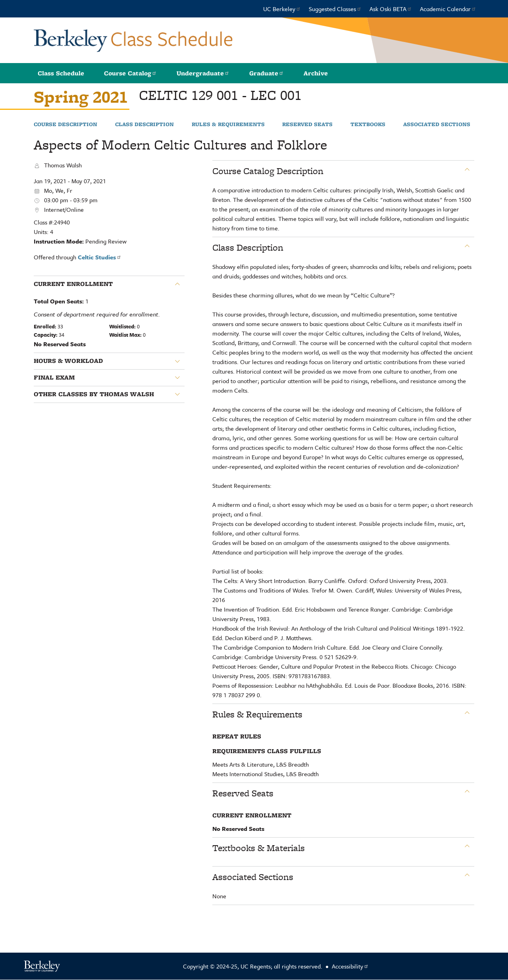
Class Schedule (61, 73)
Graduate (267, 73)
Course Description (65, 125)
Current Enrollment (73, 284)
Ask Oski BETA (391, 9)
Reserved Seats (307, 125)
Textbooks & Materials (259, 848)
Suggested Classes (335, 9)
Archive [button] (316, 73)
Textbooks (368, 125)
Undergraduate (203, 73)
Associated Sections (437, 125)
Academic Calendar (448, 9)
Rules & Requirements (228, 125)
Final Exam (54, 378)
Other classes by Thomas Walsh (94, 394)
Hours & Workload (68, 361)
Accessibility (350, 966)
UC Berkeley (282, 9)
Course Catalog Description (268, 171)
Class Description (144, 125)
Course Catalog (130, 73)
